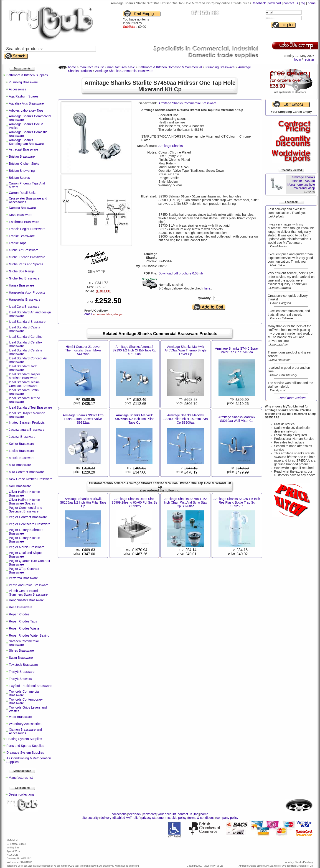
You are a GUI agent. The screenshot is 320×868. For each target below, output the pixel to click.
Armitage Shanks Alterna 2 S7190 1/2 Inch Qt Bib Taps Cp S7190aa (134, 350)
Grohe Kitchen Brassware (27, 257)
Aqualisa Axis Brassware (26, 103)
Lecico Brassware (22, 451)
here (207, 288)
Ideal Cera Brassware (24, 307)
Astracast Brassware (23, 149)
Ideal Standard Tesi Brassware (30, 407)
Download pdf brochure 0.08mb (181, 273)
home (312, 3)
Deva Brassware (21, 215)
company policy (227, 818)
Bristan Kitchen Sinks (24, 164)
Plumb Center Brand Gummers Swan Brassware (28, 593)
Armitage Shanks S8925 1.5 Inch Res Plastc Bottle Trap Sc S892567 (237, 502)
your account (167, 814)
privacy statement (154, 818)
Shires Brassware (21, 650)
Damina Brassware (22, 208)
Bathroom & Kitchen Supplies (27, 75)
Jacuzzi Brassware (22, 437)
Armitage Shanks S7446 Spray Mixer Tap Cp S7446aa (237, 350)
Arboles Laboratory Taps (26, 110)
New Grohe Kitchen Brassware (31, 479)
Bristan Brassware (22, 156)
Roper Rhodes (19, 614)
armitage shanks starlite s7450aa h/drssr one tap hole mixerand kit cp (301, 183)
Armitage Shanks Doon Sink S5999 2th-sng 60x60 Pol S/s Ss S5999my (135, 502)
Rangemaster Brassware (26, 600)
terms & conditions (201, 818)
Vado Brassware (20, 717)
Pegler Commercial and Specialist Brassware (25, 510)
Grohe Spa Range (22, 271)
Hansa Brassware (22, 285)
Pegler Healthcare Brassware (30, 524)
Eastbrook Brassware (24, 222)
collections (119, 814)
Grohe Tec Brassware (24, 278)
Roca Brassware (21, 607)
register (309, 59)
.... (291, 398)
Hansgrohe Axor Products (27, 292)
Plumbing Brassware (23, 82)
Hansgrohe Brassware (25, 300)
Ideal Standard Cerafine (26, 337)
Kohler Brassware (22, 444)
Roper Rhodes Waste (24, 628)
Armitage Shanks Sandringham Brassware (26, 142)
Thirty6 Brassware (22, 672)
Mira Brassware (20, 465)
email (88, 314)
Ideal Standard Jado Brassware (23, 368)
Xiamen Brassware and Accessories (25, 731)
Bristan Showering (22, 171)
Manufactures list (21, 778)
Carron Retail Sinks (23, 193)
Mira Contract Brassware (26, 472)
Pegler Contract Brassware (28, 517)
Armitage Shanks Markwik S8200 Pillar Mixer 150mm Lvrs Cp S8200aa (186, 419)
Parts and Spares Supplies (25, 746)
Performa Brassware (23, 578)
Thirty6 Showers (20, 679)
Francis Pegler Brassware (27, 229)
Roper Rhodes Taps (23, 621)
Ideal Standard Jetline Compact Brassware (24, 384)
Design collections (22, 794)
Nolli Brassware (20, 486)
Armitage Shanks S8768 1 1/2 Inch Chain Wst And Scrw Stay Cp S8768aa (185, 502)
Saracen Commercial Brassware (24, 643)
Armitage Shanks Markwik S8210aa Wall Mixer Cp (237, 419)
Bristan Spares (19, 178)
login (298, 59)
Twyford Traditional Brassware (30, 686)
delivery (106, 818)
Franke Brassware (22, 236)
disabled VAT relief (126, 818)
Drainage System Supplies (25, 753)
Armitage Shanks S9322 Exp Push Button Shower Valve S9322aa (83, 419)
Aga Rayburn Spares (24, 96)
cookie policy (177, 818)
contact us (291, 3)
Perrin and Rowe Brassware (29, 585)
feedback (259, 3)
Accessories (17, 89)
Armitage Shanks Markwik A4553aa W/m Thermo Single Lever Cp (186, 350)
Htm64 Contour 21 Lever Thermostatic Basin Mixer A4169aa (83, 350)
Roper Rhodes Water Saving (29, 635)
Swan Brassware (21, 658)
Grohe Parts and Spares (26, 264)
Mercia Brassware (22, 458)
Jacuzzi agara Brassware (27, 430)
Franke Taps (18, 243)
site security (90, 818)
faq (303, 3)
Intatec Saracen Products (27, 422)
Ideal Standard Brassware (27, 322)
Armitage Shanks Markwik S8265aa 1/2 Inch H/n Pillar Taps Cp (134, 419)
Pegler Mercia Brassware (27, 547)
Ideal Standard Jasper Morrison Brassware (24, 376)
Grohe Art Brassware (24, 250)
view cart (275, 3)
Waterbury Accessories (25, 724)
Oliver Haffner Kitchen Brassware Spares (24, 502)
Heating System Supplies (24, 739)
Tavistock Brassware (23, 665)
